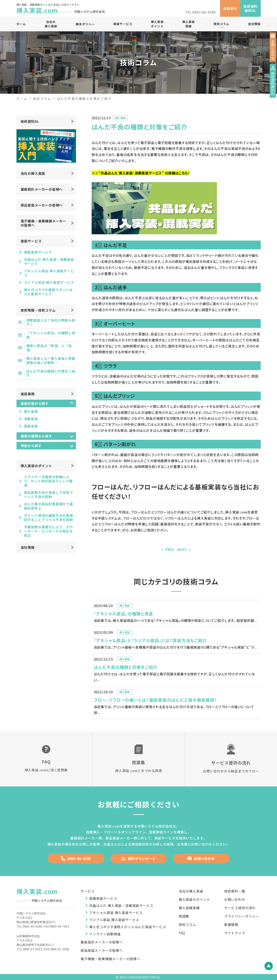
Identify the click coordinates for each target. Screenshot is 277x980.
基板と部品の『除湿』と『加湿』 (49, 348)
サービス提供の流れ (240, 908)
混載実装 (31, 419)
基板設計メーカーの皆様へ (42, 189)
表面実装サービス (38, 252)
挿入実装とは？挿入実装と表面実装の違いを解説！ (51, 360)
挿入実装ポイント (157, 24)
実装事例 (28, 394)
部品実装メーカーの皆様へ (42, 205)
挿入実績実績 (189, 908)
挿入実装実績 (188, 24)
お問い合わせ (201, 859)
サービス (88, 891)
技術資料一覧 (235, 891)
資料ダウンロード (138, 859)
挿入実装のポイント (36, 466)
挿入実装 (120, 118)
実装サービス (123, 24)
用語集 (184, 916)
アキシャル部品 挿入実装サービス (49, 273)
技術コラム (221, 24)
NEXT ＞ (184, 549)
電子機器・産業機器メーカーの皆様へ (43, 223)
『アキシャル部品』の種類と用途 (51, 335)
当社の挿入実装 (51, 24)
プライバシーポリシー (242, 916)
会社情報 (254, 24)
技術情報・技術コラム (38, 310)
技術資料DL (30, 121)
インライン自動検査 (105, 934)
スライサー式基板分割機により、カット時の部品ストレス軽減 (48, 481)
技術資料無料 (274, 81)
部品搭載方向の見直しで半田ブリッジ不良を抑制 (49, 494)
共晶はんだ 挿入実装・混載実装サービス (49, 261)
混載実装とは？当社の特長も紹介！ (51, 322)
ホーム (21, 24)
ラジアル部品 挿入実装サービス (49, 282)
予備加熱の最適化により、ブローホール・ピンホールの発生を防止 (49, 531)
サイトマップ (235, 932)
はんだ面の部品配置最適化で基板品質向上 (49, 506)
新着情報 (231, 924)
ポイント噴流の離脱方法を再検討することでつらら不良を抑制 (49, 517)
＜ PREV (168, 549)
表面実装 (31, 426)
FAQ (182, 932)
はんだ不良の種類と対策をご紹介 (51, 373)
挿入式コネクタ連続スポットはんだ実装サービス (48, 292)
